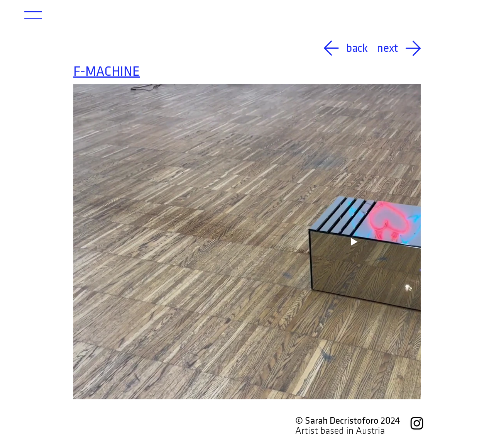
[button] (33, 15)
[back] (338, 48)
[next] (403, 48)
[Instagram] (417, 423)
